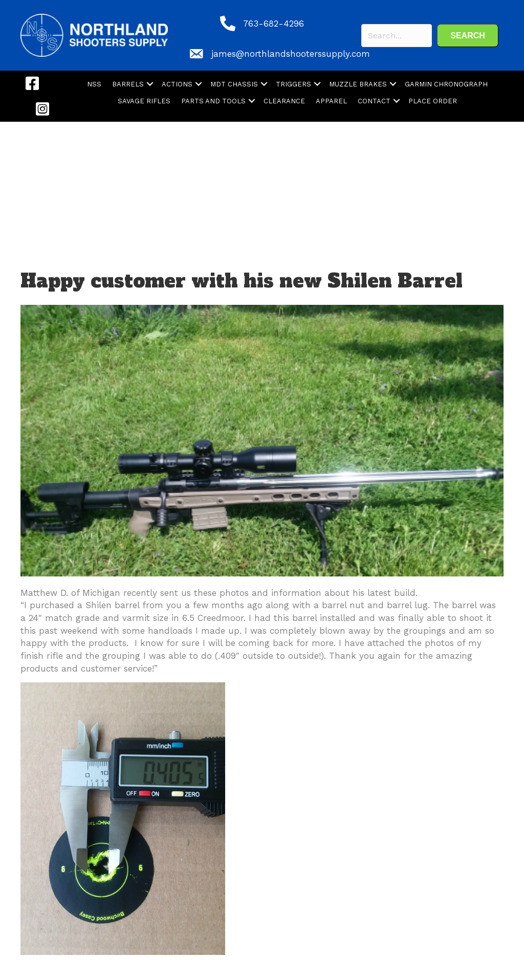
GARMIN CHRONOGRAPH (446, 84)
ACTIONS (177, 84)
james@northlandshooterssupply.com (291, 54)
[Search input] (397, 36)
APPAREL (331, 101)
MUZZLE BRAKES (358, 84)
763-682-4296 (274, 24)
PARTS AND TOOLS (213, 101)
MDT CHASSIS (234, 84)
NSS (94, 84)
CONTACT (374, 101)
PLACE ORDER (433, 101)
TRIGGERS (293, 84)
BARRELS (128, 84)
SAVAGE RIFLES (144, 101)
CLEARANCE (284, 101)
